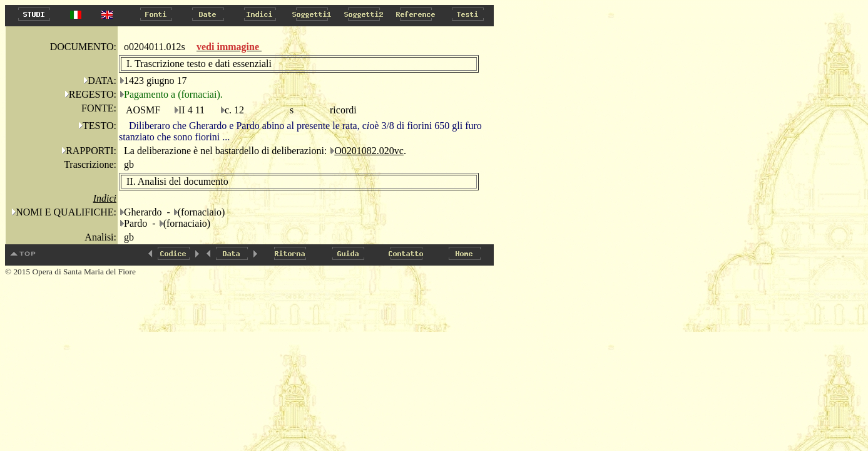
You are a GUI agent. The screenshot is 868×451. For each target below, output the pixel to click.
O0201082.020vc (369, 151)
